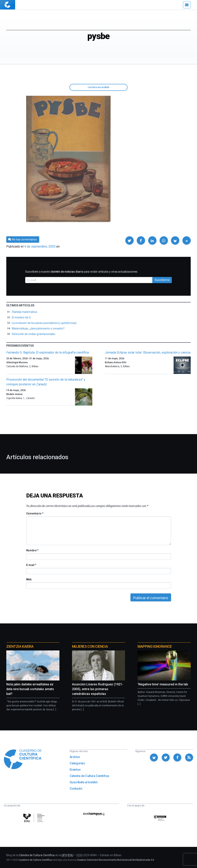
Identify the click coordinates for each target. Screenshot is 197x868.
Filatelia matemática (24, 312)
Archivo (75, 757)
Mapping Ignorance (155, 646)
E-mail (31, 565)
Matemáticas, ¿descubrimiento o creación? (38, 328)
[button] (129, 240)
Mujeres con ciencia (90, 646)
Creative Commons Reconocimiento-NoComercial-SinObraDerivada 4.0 (116, 860)
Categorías (77, 763)
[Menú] (187, 5)
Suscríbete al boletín (84, 782)
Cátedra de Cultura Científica (89, 776)
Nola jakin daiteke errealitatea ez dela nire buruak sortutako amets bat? (30, 689)
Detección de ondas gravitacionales (34, 334)
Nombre (32, 550)
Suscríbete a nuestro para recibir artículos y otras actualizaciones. (82, 272)
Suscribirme (162, 280)
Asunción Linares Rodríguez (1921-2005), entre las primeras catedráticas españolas (98, 689)
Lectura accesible (98, 87)
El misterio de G (21, 317)
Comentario (35, 513)
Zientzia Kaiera (20, 646)
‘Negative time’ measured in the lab (163, 684)
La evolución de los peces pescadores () (44, 323)
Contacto (76, 789)
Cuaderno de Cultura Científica (35, 860)
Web (29, 579)
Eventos (75, 770)
